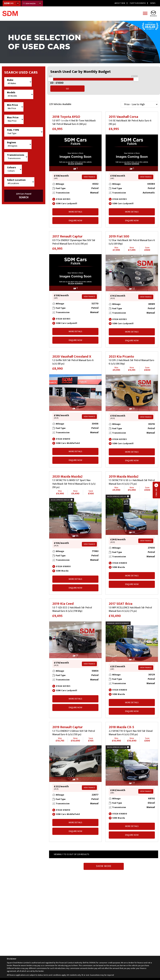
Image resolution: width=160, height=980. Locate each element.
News (153, 3)
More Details (75, 208)
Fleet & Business (138, 3)
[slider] (50, 81)
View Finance (89, 173)
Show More (104, 863)
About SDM (120, 3)
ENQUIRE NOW (75, 217)
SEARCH (24, 196)
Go (149, 81)
